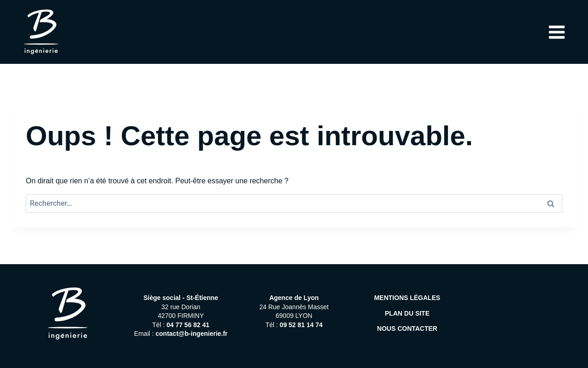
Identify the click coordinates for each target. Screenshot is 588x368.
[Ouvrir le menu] (557, 32)
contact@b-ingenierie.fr (192, 334)
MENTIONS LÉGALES (407, 298)
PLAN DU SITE (407, 313)
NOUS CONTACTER (407, 328)
